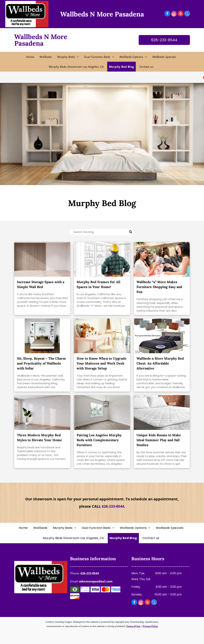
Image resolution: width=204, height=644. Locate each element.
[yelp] (181, 14)
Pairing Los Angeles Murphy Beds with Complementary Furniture (99, 440)
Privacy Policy (150, 626)
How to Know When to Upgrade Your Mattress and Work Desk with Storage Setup (102, 363)
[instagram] (174, 14)
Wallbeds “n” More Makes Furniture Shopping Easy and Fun (159, 287)
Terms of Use (133, 626)
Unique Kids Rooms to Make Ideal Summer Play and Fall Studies (159, 440)
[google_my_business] (187, 14)
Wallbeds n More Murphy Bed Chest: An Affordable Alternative (160, 363)
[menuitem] (31, 57)
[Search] (102, 232)
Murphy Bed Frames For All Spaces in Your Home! (99, 284)
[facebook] (167, 14)
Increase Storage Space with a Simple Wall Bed (41, 284)
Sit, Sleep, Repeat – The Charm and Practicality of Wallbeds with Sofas (41, 363)
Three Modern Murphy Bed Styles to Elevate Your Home (40, 438)
